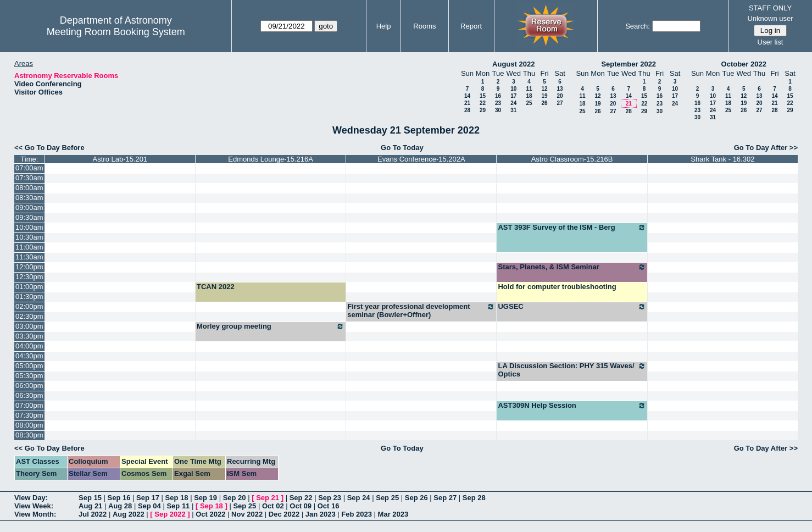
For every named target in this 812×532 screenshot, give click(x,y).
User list (771, 42)
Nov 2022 (247, 514)
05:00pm (29, 366)
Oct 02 (273, 506)
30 (498, 110)
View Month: (35, 514)
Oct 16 (329, 506)
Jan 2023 (321, 514)
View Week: (34, 506)
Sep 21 (268, 498)
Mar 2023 (393, 514)
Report (471, 26)
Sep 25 (387, 498)
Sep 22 (301, 498)
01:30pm (29, 297)
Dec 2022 (284, 514)
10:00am (29, 227)
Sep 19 (205, 498)
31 (513, 110)
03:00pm (29, 326)
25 (529, 103)
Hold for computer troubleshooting (557, 287)
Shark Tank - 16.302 (722, 159)
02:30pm (29, 316)
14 (467, 96)
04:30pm (29, 356)
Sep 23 (330, 498)
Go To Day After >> (766, 148)
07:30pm (29, 415)
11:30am (29, 257)
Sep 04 (149, 506)
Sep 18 (177, 498)
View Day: (31, 498)
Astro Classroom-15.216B (572, 159)
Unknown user (770, 18)
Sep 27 (445, 498)
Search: (638, 26)
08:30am (29, 198)
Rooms (424, 26)
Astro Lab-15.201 (120, 159)
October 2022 (744, 64)
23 (498, 103)
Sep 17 (148, 498)
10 (513, 89)
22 (483, 103)
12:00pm (29, 267)
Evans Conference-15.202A (421, 159)
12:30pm (29, 277)
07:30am (29, 178)
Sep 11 (178, 506)
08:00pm (29, 425)
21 (467, 103)
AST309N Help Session (572, 406)
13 (560, 89)
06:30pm (29, 395)
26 (544, 103)
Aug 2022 (129, 514)
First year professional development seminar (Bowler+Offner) (421, 311)
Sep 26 (416, 498)
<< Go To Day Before (49, 148)
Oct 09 (301, 506)
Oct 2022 (210, 514)
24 (513, 103)
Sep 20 (235, 498)
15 (483, 96)
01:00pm (29, 287)
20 (560, 96)
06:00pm (29, 386)
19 (544, 96)
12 (544, 89)
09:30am (29, 217)
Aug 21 (90, 506)
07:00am (29, 168)
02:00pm (29, 306)
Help (384, 26)
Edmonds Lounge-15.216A (271, 159)
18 (529, 96)
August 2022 (513, 64)
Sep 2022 (170, 514)
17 (513, 96)
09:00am (29, 207)
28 (467, 110)
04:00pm (29, 346)
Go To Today (402, 148)
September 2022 (629, 64)
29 (483, 110)
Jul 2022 (93, 514)
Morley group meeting (271, 326)
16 (498, 96)
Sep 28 (474, 498)
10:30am (29, 237)
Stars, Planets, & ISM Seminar (572, 267)
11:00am (29, 247)
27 (560, 103)
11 (529, 89)
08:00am (29, 188)
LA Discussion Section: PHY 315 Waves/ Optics (572, 370)
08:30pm (29, 435)
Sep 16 (119, 498)
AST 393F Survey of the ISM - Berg (572, 228)
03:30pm (29, 336)
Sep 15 (90, 498)
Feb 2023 (357, 514)
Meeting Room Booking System (116, 32)
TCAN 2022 (216, 287)
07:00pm (29, 405)
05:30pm (29, 376)
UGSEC (572, 307)
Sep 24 (359, 498)
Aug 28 (120, 506)
